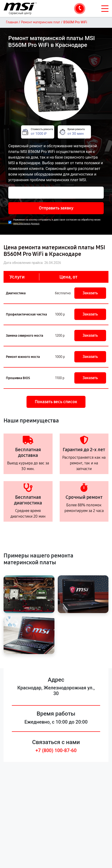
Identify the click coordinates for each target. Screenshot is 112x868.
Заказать (90, 293)
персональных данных (26, 223)
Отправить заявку (56, 208)
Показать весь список (56, 402)
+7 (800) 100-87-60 (56, 750)
